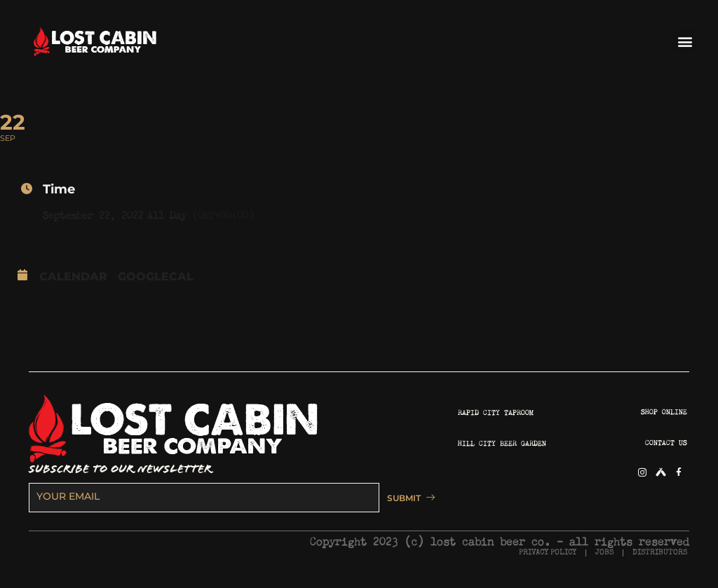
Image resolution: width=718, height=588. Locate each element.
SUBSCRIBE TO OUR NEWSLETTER (120, 469)
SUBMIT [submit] (405, 498)
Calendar (73, 276)
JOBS (604, 552)
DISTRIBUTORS (660, 552)
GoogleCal (156, 276)
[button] (685, 41)
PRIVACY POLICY (548, 552)
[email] (200, 497)
